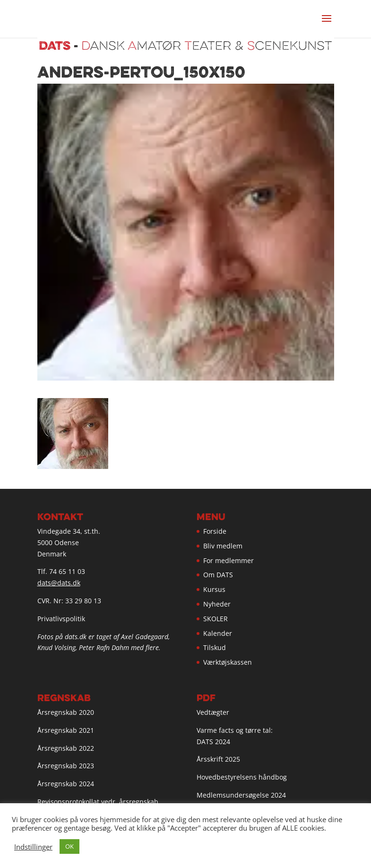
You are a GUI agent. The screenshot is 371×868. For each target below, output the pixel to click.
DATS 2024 (213, 742)
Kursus (214, 589)
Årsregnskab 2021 (66, 730)
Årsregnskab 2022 (66, 748)
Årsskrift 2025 (218, 759)
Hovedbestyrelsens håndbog (242, 777)
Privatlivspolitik (61, 619)
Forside (215, 531)
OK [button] (69, 846)
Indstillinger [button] (33, 847)
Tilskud (215, 647)
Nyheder (217, 604)
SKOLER (216, 619)
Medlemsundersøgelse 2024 (241, 795)
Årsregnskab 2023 (66, 766)
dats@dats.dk (59, 583)
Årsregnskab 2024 (66, 784)
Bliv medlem (223, 546)
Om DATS (218, 575)
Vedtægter (213, 712)
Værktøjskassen (228, 662)
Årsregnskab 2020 (66, 712)
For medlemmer (229, 560)
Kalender (218, 633)
